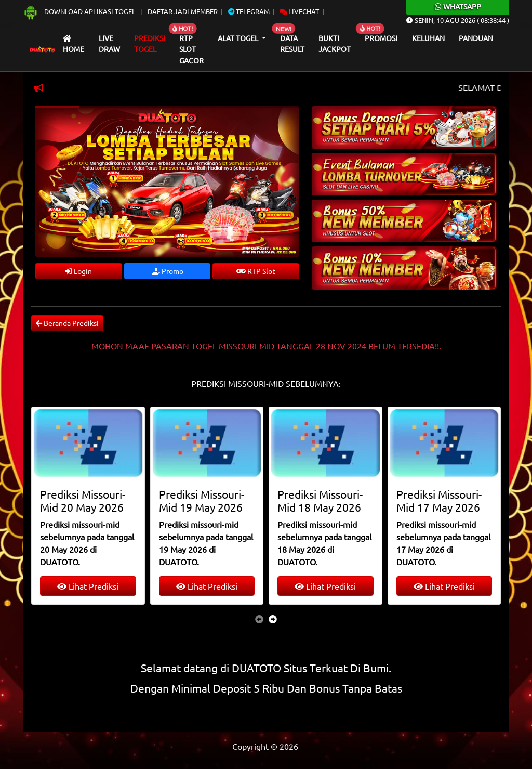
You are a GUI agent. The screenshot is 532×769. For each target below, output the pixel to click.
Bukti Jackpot (335, 44)
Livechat (299, 11)
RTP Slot (256, 271)
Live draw (109, 44)
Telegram (249, 11)
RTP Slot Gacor (191, 49)
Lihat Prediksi (88, 586)
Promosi (381, 38)
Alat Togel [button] (239, 38)
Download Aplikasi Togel (80, 11)
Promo (168, 271)
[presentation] (259, 619)
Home (74, 44)
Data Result (292, 44)
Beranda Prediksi (67, 323)
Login (78, 271)
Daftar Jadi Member (183, 11)
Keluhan (428, 38)
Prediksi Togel (150, 44)
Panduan (476, 38)
